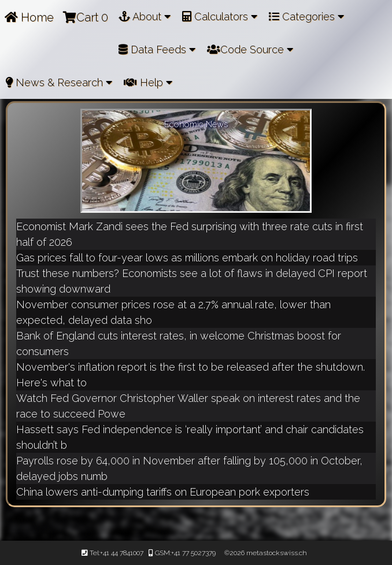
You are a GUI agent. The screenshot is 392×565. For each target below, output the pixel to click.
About (145, 16)
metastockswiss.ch (276, 553)
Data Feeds (157, 49)
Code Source (250, 49)
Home (29, 17)
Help (148, 82)
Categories (306, 16)
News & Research (59, 82)
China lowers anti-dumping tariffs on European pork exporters (163, 492)
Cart (86, 17)
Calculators (220, 16)
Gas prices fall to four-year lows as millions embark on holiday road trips (187, 258)
